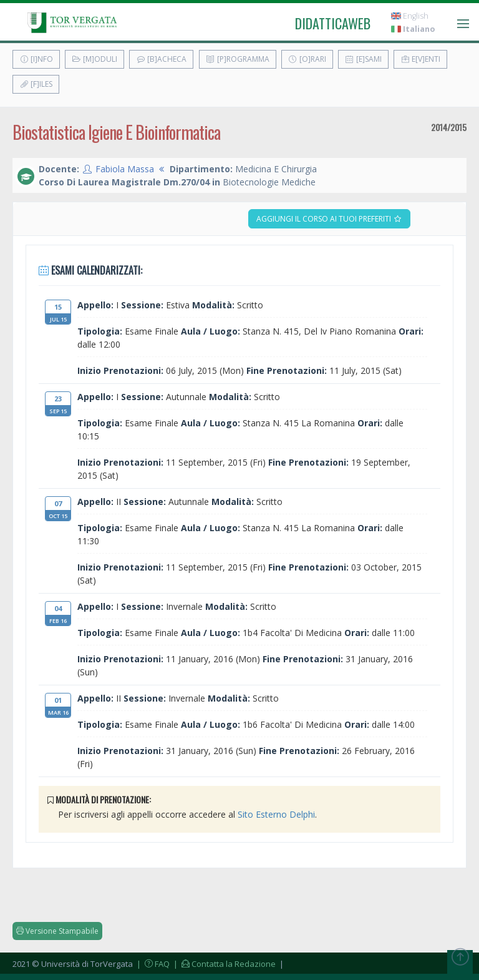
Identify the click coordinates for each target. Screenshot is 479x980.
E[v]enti (420, 59)
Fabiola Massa (125, 169)
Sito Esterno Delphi (276, 814)
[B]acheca (161, 59)
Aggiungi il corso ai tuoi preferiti (329, 219)
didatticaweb (333, 23)
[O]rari (307, 59)
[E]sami (363, 59)
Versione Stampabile (57, 931)
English (410, 16)
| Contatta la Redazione (224, 964)
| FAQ (152, 964)
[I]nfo (36, 59)
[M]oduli (94, 59)
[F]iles (36, 84)
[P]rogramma (238, 59)
